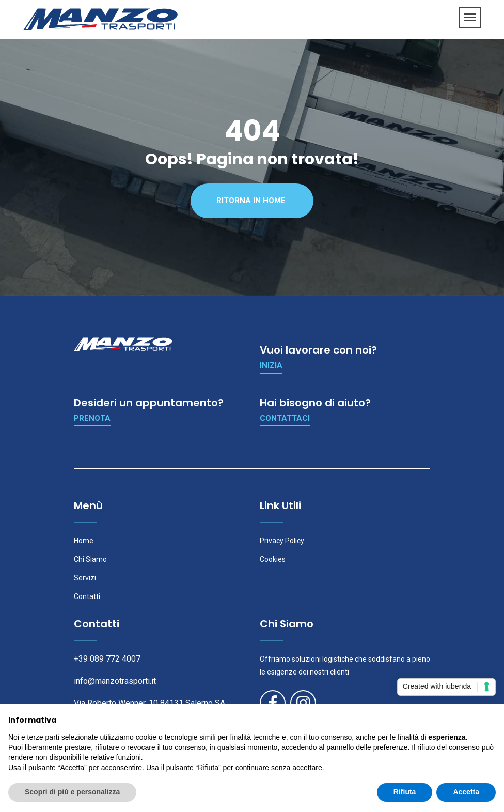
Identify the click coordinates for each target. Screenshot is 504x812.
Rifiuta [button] (405, 792)
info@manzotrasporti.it (115, 681)
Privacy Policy (282, 541)
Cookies (273, 559)
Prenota (92, 418)
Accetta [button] (466, 792)
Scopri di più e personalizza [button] (72, 792)
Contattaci (285, 418)
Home (84, 541)
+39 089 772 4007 (107, 659)
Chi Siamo (90, 559)
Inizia (271, 365)
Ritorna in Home (251, 201)
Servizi (85, 578)
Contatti (87, 596)
